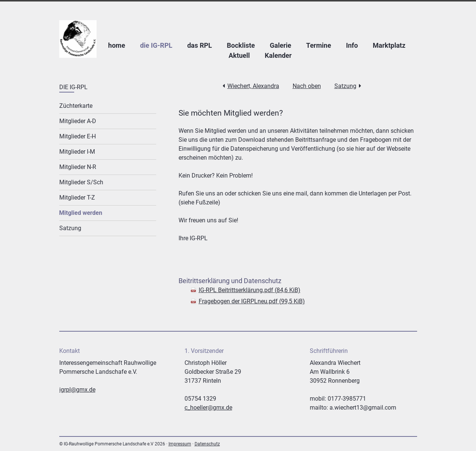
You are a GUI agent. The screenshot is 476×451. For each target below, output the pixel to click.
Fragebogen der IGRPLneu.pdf (252, 301)
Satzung (345, 86)
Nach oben (307, 86)
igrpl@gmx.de (77, 390)
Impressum (180, 444)
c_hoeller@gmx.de (208, 408)
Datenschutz (207, 444)
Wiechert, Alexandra (253, 86)
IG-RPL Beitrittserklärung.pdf (250, 290)
